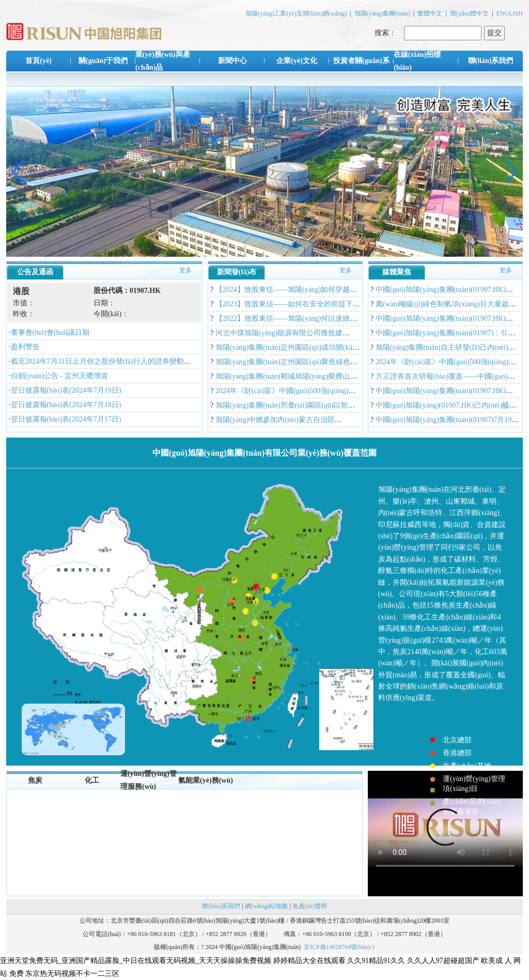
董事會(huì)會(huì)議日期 (50, 332)
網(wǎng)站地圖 (267, 906)
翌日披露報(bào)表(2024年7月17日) (66, 419)
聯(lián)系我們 (491, 61)
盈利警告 (25, 347)
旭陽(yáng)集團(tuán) (382, 13)
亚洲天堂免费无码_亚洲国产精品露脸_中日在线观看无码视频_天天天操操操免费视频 (136, 961)
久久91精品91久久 (376, 961)
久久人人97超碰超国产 (443, 961)
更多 (185, 270)
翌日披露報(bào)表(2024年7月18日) (66, 405)
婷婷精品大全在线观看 (309, 961)
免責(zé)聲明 (310, 906)
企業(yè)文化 (297, 61)
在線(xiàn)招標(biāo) (417, 61)
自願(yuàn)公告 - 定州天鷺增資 (59, 376)
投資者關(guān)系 (361, 61)
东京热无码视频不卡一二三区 (72, 974)
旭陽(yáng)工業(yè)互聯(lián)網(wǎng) (296, 13)
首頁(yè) (38, 61)
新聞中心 (232, 61)
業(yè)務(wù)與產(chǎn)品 (163, 61)
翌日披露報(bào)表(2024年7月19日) (66, 390)
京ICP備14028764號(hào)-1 (339, 947)
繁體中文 (430, 13)
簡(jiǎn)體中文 (470, 13)
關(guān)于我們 (103, 61)
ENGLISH (510, 13)
